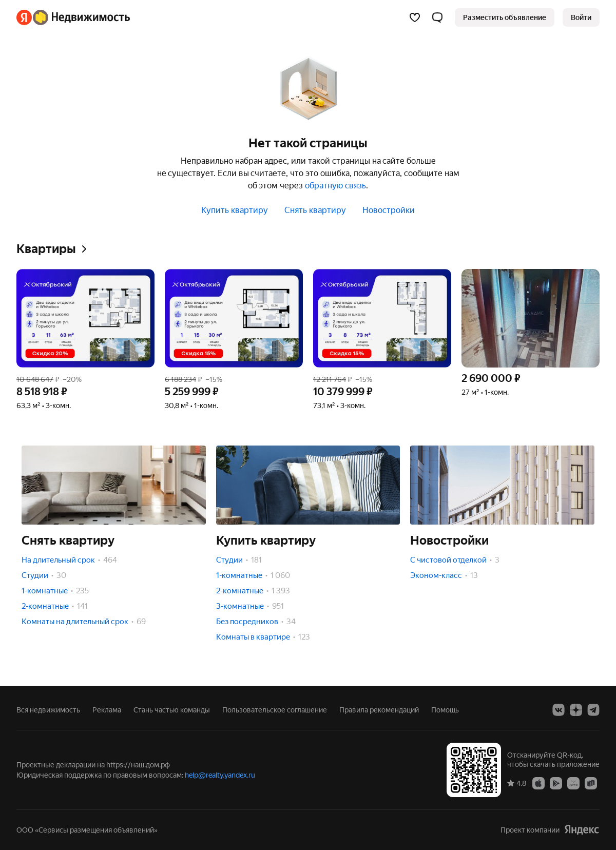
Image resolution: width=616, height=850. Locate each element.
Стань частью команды (172, 710)
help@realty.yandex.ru (220, 775)
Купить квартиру (235, 210)
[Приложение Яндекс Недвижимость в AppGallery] (573, 783)
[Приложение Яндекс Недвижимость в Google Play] (556, 783)
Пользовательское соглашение (275, 710)
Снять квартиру (315, 210)
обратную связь (335, 186)
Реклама (107, 710)
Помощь (445, 710)
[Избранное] (415, 17)
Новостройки (389, 210)
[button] (437, 17)
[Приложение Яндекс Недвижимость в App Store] (538, 783)
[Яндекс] (24, 17)
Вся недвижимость (48, 710)
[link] (581, 17)
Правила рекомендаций (379, 710)
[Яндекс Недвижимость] (81, 17)
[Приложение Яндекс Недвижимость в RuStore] (591, 783)
